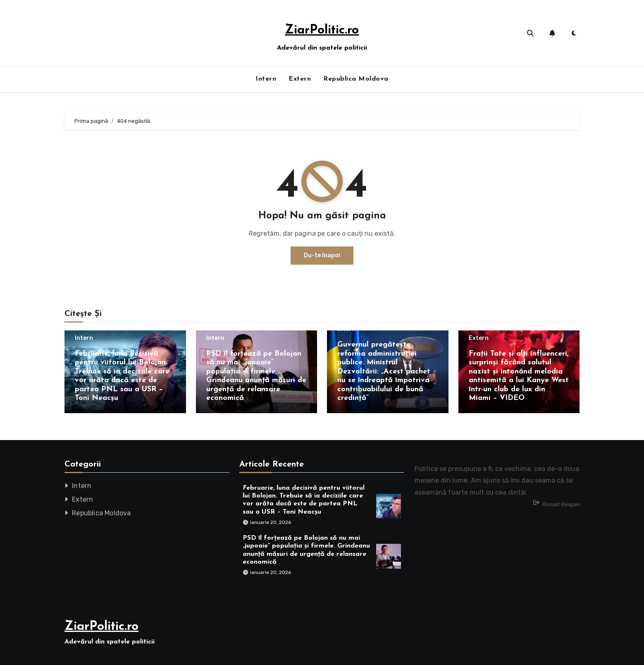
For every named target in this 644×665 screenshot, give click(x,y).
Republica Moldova (356, 79)
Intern (266, 79)
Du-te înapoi (322, 255)
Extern (300, 79)
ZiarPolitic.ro (322, 30)
